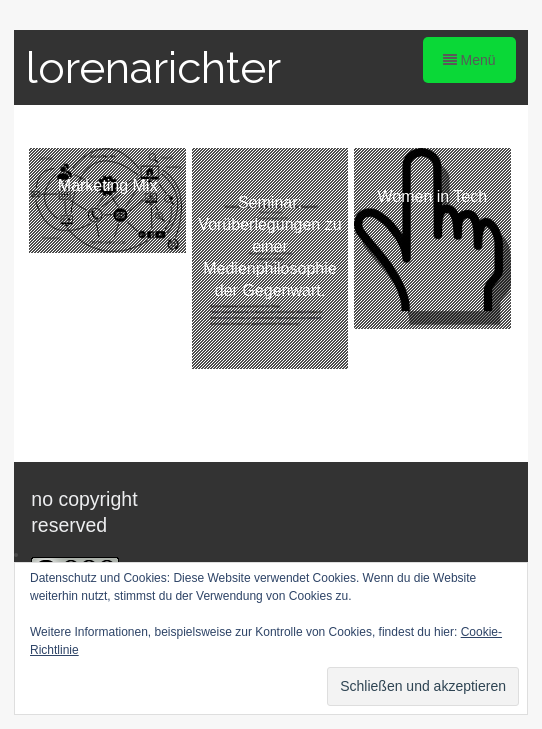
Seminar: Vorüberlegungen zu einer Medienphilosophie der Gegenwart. (269, 246)
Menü (469, 60)
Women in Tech (432, 196)
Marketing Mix (108, 185)
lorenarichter (153, 67)
